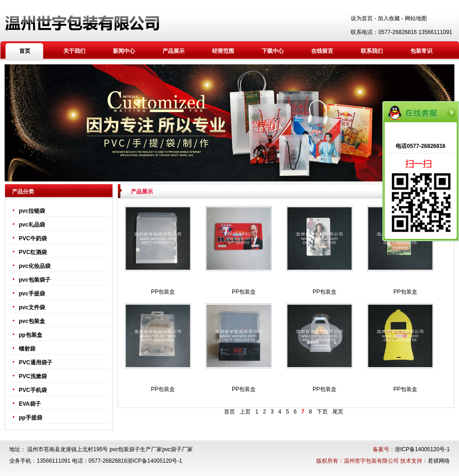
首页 (25, 51)
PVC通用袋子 (36, 363)
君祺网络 (439, 461)
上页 (245, 412)
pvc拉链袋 (32, 211)
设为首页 (362, 18)
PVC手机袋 (33, 390)
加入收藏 (389, 18)
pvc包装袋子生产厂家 (136, 449)
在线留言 (322, 51)
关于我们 (74, 51)
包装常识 (421, 51)
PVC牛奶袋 (33, 238)
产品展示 (174, 51)
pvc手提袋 (32, 294)
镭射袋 (27, 349)
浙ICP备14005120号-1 (422, 449)
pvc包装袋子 (35, 280)
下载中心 (273, 51)
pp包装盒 (31, 335)
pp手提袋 (31, 418)
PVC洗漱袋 (33, 376)
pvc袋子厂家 (177, 449)
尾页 (338, 412)
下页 (322, 412)
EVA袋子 (30, 404)
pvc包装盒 (32, 321)
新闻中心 (124, 51)
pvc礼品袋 (32, 225)
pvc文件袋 (32, 307)
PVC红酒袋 (33, 252)
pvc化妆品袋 (35, 266)
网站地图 (416, 18)
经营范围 (223, 51)
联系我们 (372, 51)
